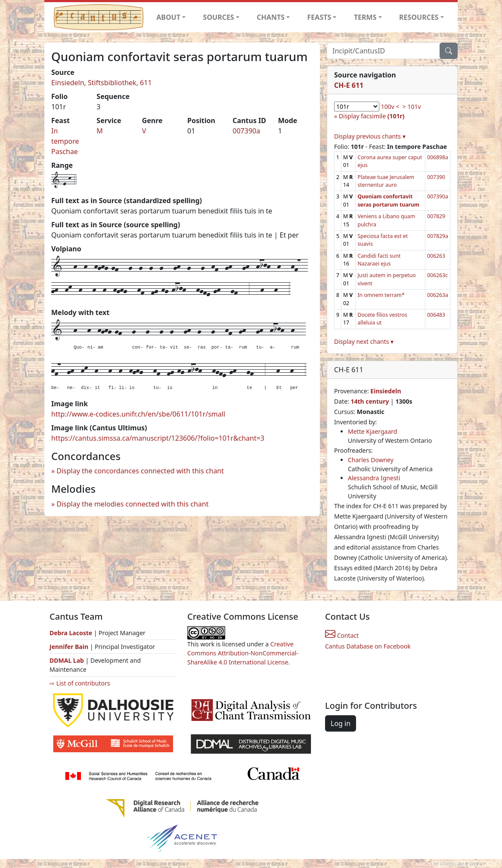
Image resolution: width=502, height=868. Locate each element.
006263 (436, 256)
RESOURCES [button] (419, 17)
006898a (438, 157)
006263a (438, 295)
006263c (437, 275)
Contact (342, 635)
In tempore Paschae (65, 141)
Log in (341, 723)
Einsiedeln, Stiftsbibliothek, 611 (102, 83)
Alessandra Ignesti (374, 478)
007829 (436, 216)
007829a (438, 236)
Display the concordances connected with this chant (140, 471)
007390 (436, 177)
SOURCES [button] (219, 17)
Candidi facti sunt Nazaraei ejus (379, 260)
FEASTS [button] (319, 17)
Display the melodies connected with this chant (132, 504)
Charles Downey (371, 460)
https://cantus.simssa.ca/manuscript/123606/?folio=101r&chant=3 (158, 438)
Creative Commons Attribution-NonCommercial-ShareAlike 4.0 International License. (243, 653)
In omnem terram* (381, 295)
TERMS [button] (365, 17)
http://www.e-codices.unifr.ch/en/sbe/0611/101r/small (138, 414)
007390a (246, 131)
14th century (370, 401)
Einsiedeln (386, 391)
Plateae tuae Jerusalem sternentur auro (386, 181)
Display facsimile (372, 116)
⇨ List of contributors (80, 683)
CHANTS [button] (271, 17)
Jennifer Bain (70, 647)
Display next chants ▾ (364, 341)
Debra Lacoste (71, 633)
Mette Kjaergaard (372, 431)
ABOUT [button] (168, 17)
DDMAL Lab (67, 660)
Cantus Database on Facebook (368, 646)
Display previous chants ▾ (370, 136)
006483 (436, 315)
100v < (390, 107)
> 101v (412, 107)
